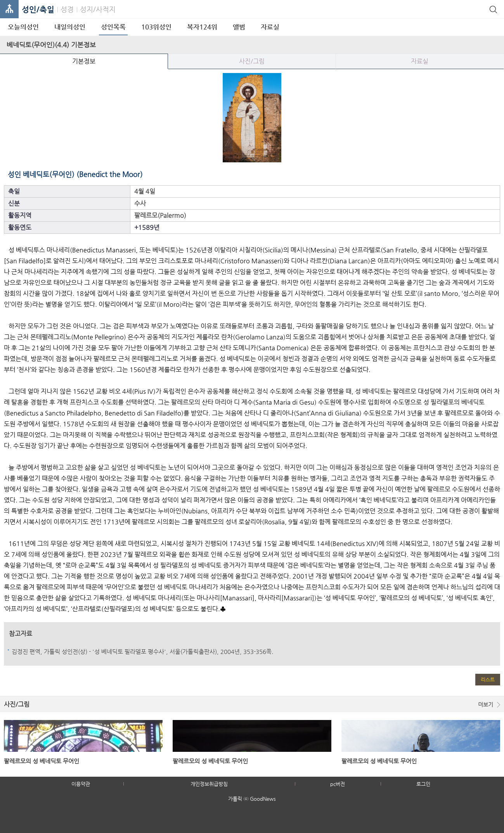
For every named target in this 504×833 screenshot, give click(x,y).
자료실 (270, 27)
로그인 (423, 784)
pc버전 (338, 784)
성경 (67, 9)
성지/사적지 (98, 9)
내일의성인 (70, 27)
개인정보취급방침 (209, 784)
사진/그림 (252, 61)
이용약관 (81, 784)
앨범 (239, 27)
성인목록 (113, 27)
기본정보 (84, 61)
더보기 (486, 704)
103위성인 (156, 27)
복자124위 (202, 27)
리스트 (488, 679)
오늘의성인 (23, 27)
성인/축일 (38, 10)
